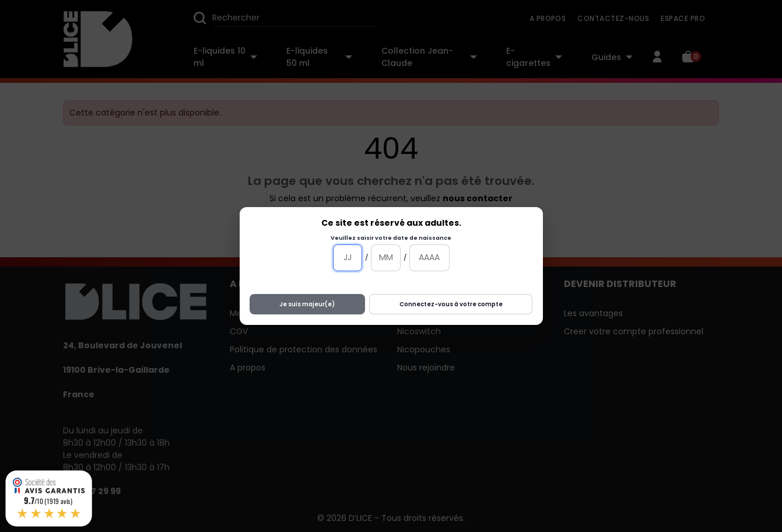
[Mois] (386, 258)
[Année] (429, 258)
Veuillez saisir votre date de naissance (391, 238)
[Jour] (348, 258)
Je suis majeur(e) (307, 304)
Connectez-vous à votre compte (451, 304)
